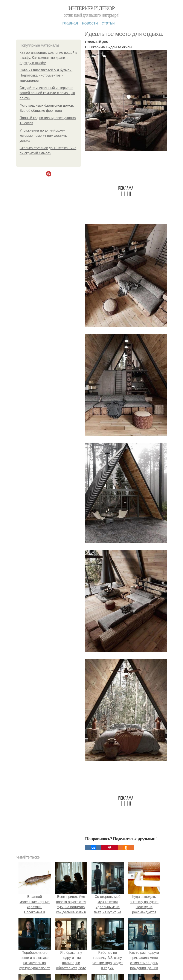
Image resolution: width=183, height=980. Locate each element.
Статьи (108, 23)
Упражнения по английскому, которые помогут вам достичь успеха (43, 136)
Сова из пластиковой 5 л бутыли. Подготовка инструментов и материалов (46, 75)
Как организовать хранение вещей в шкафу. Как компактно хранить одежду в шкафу (48, 58)
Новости (90, 23)
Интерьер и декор (92, 8)
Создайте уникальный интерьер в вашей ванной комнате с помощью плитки (47, 93)
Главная (70, 23)
